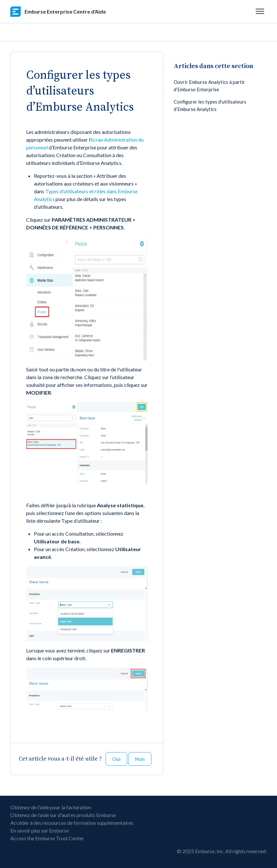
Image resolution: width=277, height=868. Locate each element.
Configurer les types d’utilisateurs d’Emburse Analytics (210, 105)
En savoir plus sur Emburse (40, 830)
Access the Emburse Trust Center (47, 838)
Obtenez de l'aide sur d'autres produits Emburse (63, 815)
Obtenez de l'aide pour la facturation (51, 807)
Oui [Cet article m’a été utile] (116, 759)
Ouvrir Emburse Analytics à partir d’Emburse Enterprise (209, 86)
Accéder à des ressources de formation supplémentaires (72, 823)
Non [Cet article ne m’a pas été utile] (140, 759)
